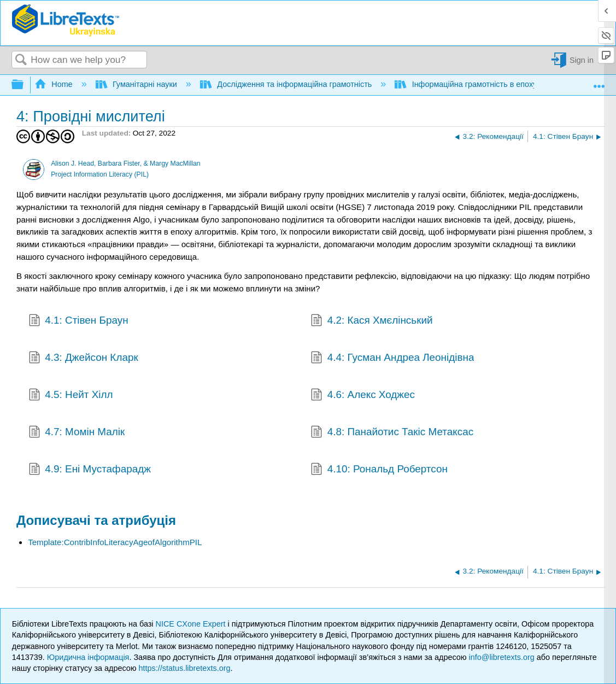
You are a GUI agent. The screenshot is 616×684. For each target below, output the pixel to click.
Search (21, 60)
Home (55, 84)
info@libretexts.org (502, 657)
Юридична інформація (88, 657)
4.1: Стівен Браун (78, 321)
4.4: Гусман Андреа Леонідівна (392, 359)
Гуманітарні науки (137, 84)
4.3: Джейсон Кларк (83, 359)
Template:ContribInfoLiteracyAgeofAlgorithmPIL (115, 542)
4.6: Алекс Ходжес (363, 396)
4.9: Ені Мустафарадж (90, 470)
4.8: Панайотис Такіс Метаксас (392, 433)
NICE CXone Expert (192, 624)
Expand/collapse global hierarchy (25, 85)
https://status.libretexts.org (185, 668)
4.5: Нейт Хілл (71, 396)
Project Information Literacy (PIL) (100, 174)
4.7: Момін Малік (77, 433)
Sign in (582, 60)
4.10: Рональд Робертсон (379, 470)
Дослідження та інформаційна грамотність (287, 84)
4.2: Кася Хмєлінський (371, 321)
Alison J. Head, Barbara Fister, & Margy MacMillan (125, 163)
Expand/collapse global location (599, 82)
